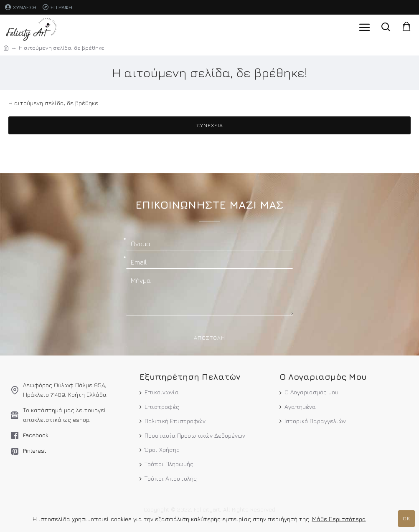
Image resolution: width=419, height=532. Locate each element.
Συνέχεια (210, 125)
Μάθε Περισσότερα (339, 519)
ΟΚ (406, 518)
